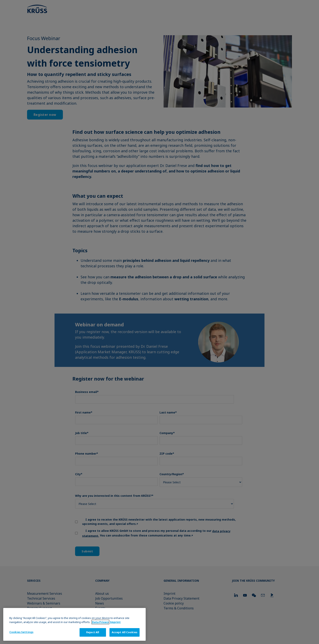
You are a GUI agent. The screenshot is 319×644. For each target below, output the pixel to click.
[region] (74, 624)
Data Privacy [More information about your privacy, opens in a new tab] (100, 622)
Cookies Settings (21, 632)
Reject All (93, 632)
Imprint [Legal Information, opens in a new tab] (115, 622)
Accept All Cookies (125, 632)
